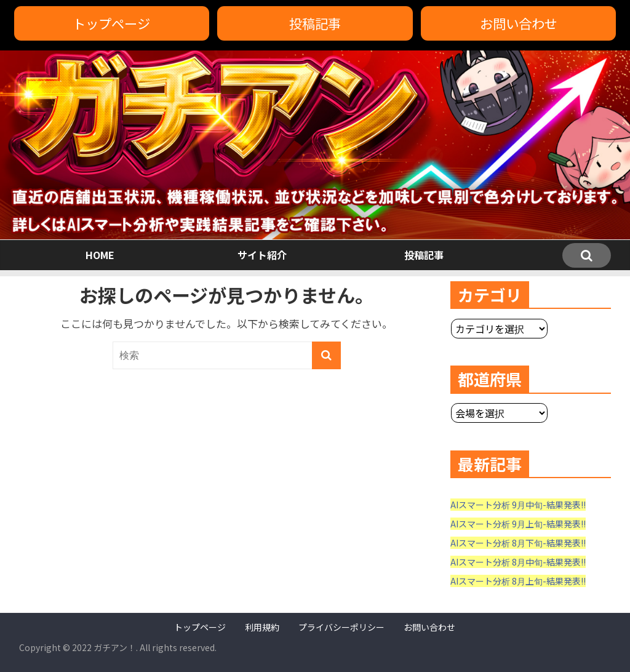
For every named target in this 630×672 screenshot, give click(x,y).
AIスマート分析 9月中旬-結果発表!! (518, 505)
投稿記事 (315, 23)
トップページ (111, 23)
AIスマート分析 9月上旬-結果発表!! (518, 524)
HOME (100, 255)
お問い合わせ (519, 23)
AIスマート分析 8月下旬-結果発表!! (518, 543)
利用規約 (262, 627)
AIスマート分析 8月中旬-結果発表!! (518, 562)
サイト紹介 (262, 255)
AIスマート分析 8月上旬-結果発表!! (518, 581)
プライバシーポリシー (341, 627)
